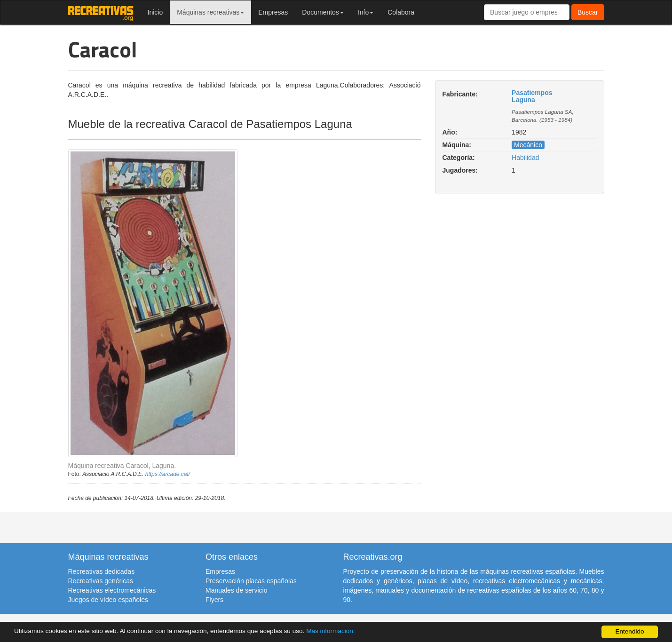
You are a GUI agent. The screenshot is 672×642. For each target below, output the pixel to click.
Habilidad (525, 158)
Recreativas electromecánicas (112, 590)
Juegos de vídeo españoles (108, 600)
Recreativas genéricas (101, 581)
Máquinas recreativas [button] (210, 12)
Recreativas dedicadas (102, 571)
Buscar (588, 12)
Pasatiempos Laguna (532, 96)
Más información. (331, 631)
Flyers (214, 600)
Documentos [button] (323, 12)
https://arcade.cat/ (168, 474)
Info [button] (366, 12)
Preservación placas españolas (251, 581)
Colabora (401, 12)
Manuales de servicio (237, 590)
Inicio (155, 12)
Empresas (273, 12)
